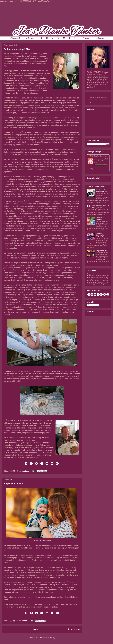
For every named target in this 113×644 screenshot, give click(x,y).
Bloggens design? (102, 251)
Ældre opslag (74, 629)
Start (35, 629)
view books (106, 171)
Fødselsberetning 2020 (17, 49)
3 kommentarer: (23, 471)
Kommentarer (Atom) (47, 638)
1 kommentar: (23, 621)
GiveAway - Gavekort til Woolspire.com (103, 191)
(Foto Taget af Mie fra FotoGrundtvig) (42, 541)
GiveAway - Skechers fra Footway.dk (100, 235)
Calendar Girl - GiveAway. (101, 219)
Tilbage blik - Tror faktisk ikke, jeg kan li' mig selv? (100, 206)
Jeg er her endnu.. (14, 484)
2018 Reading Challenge (98, 156)
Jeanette (97, 159)
